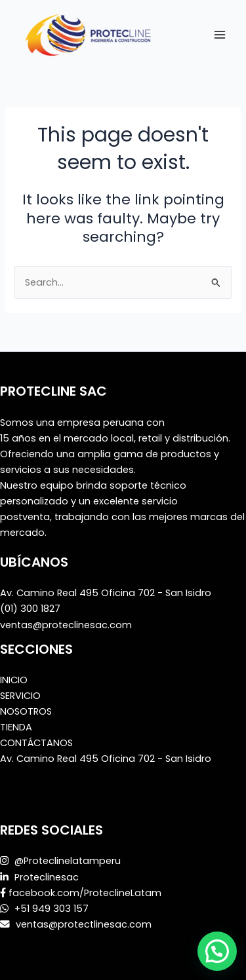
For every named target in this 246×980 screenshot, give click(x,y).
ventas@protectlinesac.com (82, 924)
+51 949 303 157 (50, 909)
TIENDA (16, 727)
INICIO (14, 680)
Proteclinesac (47, 877)
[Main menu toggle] (220, 34)
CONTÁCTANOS (36, 743)
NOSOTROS (26, 711)
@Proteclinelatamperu (68, 861)
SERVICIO (20, 696)
